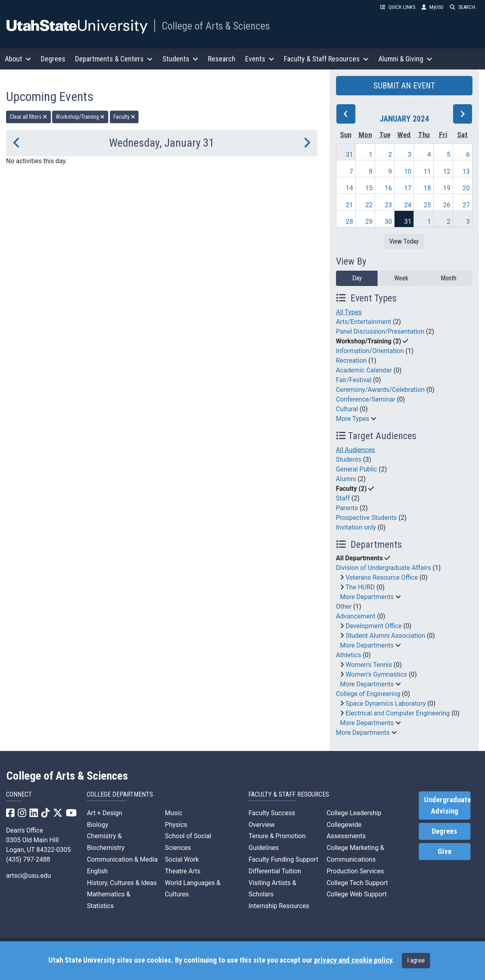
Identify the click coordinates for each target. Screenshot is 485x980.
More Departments (367, 597)
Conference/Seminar (366, 399)
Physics (176, 825)
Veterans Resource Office (382, 577)
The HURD (360, 587)
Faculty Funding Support (283, 859)
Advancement (356, 616)
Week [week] (401, 278)
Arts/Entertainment (364, 322)
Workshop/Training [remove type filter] (80, 117)
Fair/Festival (354, 380)
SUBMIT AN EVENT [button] (404, 86)
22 (369, 205)
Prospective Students (366, 518)
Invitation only (356, 527)
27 (466, 205)
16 (388, 188)
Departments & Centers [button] (114, 59)
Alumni (346, 479)
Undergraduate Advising (447, 805)
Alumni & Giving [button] (405, 59)
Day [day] (357, 278)
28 (349, 222)
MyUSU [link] (433, 7)
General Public (357, 469)
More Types (353, 419)
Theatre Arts (183, 871)
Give (445, 852)
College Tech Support (357, 883)
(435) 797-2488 (28, 859)
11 (427, 171)
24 (408, 205)
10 (408, 171)
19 (447, 188)
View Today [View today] (404, 241)
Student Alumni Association (385, 636)
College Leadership (354, 813)
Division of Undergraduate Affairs (384, 568)
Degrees (53, 59)
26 (447, 205)
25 (427, 205)
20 (466, 188)
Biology (98, 825)
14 (349, 188)
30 (388, 222)
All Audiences (356, 450)
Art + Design (104, 813)
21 (349, 205)
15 (369, 188)
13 (466, 171)
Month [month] (448, 278)
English (97, 871)
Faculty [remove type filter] (124, 117)
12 (447, 171)
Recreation (351, 361)
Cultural (347, 409)
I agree (416, 960)
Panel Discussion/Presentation (380, 331)
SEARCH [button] (463, 7)
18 (427, 188)
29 (369, 222)
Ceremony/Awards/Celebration (380, 390)
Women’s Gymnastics (376, 674)
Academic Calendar (364, 370)
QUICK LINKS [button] (398, 7)
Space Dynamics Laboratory (386, 703)
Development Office (374, 626)
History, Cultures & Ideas (122, 883)
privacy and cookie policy (353, 960)
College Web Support (357, 894)
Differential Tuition (275, 871)
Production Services (355, 871)
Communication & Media (122, 859)
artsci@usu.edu (28, 876)
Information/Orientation (370, 351)
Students (349, 460)
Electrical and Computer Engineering (398, 713)
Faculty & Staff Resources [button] (326, 59)
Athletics (349, 655)
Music (173, 813)
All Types (349, 312)
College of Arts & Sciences (216, 26)
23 (388, 205)
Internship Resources (279, 906)
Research (222, 59)
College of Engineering (368, 694)
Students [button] (180, 59)
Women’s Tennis (369, 665)
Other (344, 607)
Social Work (182, 859)
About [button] (18, 59)
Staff (343, 498)
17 (408, 188)
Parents (347, 508)
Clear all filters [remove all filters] (28, 117)
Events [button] (260, 59)
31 (349, 155)
